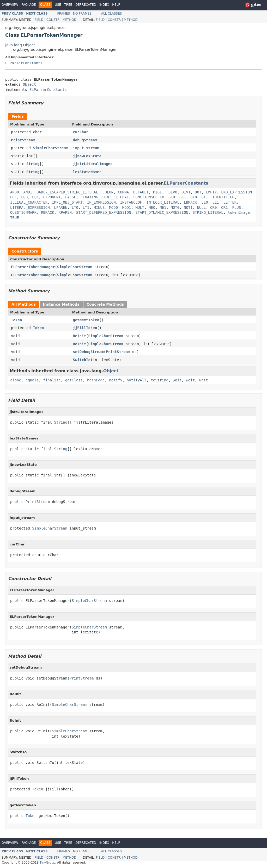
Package (29, 5)
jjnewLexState (87, 156)
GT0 (194, 197)
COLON (108, 192)
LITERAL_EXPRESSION (30, 207)
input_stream (86, 148)
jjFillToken (85, 328)
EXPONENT (52, 197)
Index (104, 5)
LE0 (205, 202)
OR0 (213, 207)
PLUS (236, 207)
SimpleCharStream (50, 148)
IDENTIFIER (223, 197)
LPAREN (61, 207)
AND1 (28, 192)
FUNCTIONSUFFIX (149, 197)
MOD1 (127, 207)
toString (160, 380)
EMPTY (211, 192)
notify (116, 380)
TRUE (15, 218)
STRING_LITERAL (208, 212)
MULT (140, 207)
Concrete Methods (105, 304)
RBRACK (48, 212)
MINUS (99, 207)
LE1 (216, 202)
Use (58, 5)
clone (16, 380)
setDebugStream (88, 352)
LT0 (75, 207)
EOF (13, 197)
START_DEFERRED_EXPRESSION (104, 212)
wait (177, 380)
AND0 (15, 192)
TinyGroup (47, 863)
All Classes (111, 14)
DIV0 (173, 192)
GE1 (183, 197)
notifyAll (137, 380)
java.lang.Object (20, 45)
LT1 (86, 207)
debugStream (85, 140)
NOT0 (175, 207)
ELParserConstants (24, 63)
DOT (198, 192)
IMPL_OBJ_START (67, 202)
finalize (52, 380)
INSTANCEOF (131, 202)
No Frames (82, 14)
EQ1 (35, 197)
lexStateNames (87, 172)
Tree (68, 5)
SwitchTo (82, 360)
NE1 (163, 207)
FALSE (71, 197)
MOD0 (113, 207)
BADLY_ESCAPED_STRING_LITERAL (67, 192)
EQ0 (24, 197)
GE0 (172, 197)
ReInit (80, 336)
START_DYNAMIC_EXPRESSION (162, 212)
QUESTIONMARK (23, 212)
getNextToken (86, 320)
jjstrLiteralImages (93, 164)
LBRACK (190, 202)
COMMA (123, 192)
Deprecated (86, 5)
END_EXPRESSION (236, 192)
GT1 (205, 197)
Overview (10, 5)
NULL (202, 207)
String (33, 164)
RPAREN (65, 212)
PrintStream (23, 140)
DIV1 (186, 192)
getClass (74, 380)
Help (116, 5)
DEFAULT (141, 192)
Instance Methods (61, 304)
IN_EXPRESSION (101, 202)
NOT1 (188, 207)
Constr (53, 20)
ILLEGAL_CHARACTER (29, 202)
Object (29, 84)
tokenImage (239, 212)
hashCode (96, 380)
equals (32, 380)
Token (16, 320)
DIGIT (159, 192)
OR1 (224, 207)
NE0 (152, 207)
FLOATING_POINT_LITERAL (105, 197)
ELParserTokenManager (33, 267)
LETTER (230, 202)
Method (69, 20)
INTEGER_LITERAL (163, 202)
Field (39, 20)
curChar (81, 132)
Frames (64, 14)
